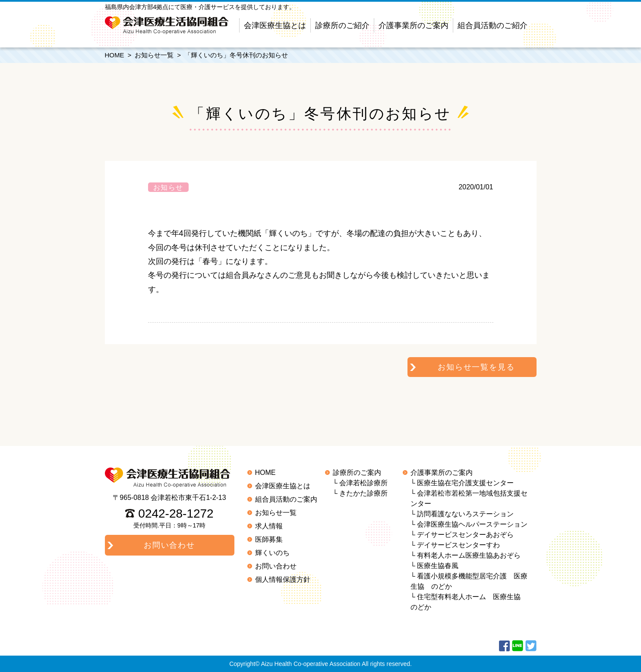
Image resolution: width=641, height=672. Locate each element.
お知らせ (168, 187)
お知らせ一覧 (154, 55)
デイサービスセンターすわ (458, 545)
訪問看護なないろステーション (465, 514)
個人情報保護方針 (283, 579)
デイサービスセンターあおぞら (465, 535)
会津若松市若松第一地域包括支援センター (469, 498)
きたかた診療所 (363, 493)
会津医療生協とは (275, 25)
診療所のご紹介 (342, 25)
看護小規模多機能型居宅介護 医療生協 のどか (469, 581)
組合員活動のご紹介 (493, 25)
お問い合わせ (276, 566)
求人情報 (269, 526)
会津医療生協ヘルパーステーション (472, 524)
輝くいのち (272, 553)
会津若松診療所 (363, 483)
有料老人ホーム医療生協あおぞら (469, 555)
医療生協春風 (438, 566)
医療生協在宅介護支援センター (465, 483)
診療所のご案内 (357, 473)
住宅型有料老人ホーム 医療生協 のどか (469, 602)
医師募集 (269, 539)
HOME (115, 55)
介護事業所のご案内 (414, 25)
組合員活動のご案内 (286, 499)
